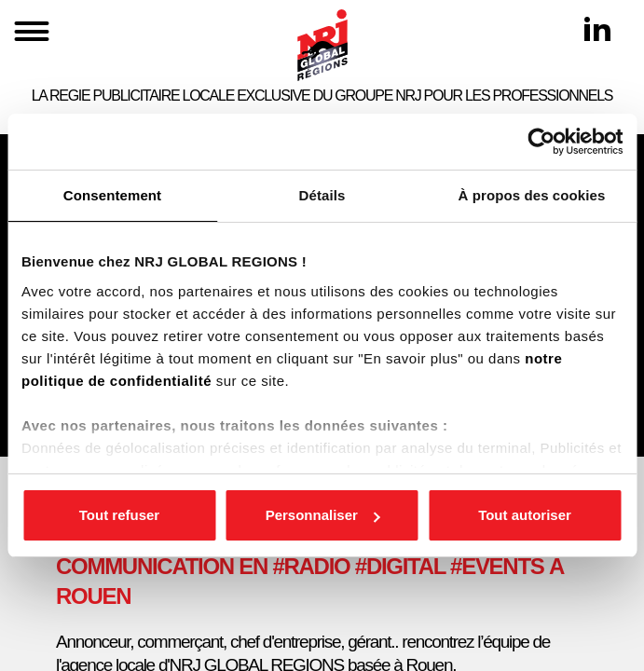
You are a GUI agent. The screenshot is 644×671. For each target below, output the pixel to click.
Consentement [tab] (112, 195)
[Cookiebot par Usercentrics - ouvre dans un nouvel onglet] (541, 142)
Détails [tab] (322, 195)
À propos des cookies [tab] (532, 195)
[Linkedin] (597, 29)
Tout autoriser (525, 515)
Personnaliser (323, 515)
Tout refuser (119, 515)
